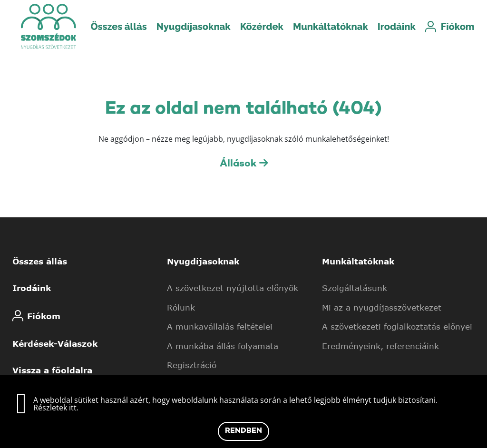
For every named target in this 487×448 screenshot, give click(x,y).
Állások (244, 164)
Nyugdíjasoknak (194, 27)
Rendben (243, 431)
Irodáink (397, 27)
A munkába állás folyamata (223, 346)
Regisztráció (192, 365)
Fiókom (446, 27)
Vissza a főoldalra (52, 370)
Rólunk (181, 307)
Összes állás (118, 27)
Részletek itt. (56, 408)
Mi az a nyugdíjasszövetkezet (382, 307)
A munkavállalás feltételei (220, 326)
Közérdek (262, 27)
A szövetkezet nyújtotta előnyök (233, 288)
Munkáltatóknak (331, 27)
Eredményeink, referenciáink (380, 346)
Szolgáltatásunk (355, 288)
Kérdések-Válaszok (55, 343)
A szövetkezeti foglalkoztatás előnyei (397, 326)
